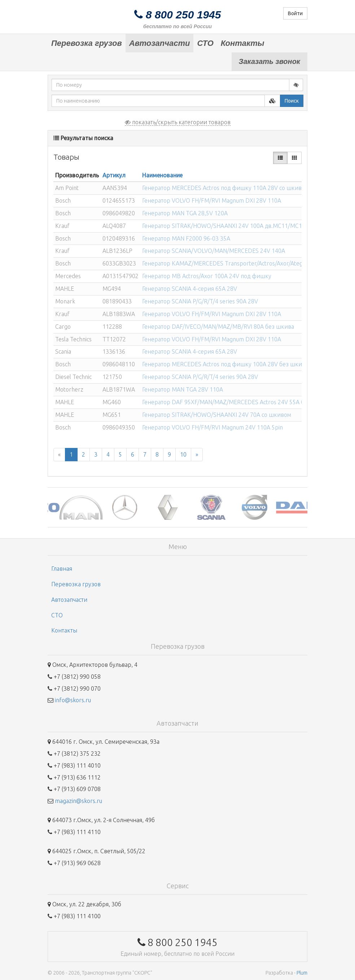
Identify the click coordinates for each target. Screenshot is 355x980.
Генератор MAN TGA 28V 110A (183, 389)
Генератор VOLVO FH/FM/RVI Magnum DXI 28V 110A (212, 200)
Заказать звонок (269, 61)
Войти (295, 13)
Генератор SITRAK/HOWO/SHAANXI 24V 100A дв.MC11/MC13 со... (229, 226)
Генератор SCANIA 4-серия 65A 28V (190, 289)
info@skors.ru (73, 700)
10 (183, 454)
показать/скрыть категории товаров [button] (178, 122)
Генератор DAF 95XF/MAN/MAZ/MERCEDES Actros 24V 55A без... (228, 402)
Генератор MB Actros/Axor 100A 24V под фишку (207, 276)
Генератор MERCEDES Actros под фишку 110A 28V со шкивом (225, 188)
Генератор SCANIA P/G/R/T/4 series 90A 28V (200, 301)
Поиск (292, 101)
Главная (62, 569)
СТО (205, 43)
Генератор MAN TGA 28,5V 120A (185, 213)
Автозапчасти (160, 43)
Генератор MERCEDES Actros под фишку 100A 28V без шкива (225, 364)
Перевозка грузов (87, 43)
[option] (69, 507)
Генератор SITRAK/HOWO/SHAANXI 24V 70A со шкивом (217, 415)
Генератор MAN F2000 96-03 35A (186, 238)
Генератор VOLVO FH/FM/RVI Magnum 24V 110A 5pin (212, 427)
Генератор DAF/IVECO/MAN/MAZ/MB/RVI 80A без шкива (218, 327)
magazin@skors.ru (78, 801)
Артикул (114, 175)
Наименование (162, 175)
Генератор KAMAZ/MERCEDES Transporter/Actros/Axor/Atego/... (227, 263)
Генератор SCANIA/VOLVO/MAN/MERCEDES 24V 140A (214, 251)
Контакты (243, 43)
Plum (302, 973)
